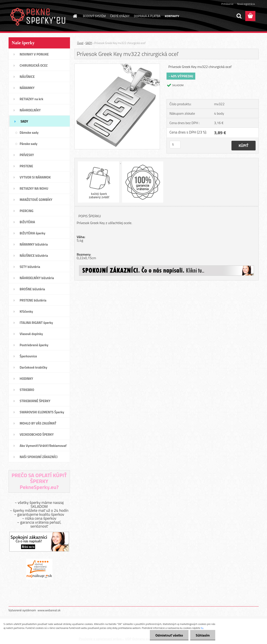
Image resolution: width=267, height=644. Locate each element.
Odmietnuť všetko (169, 635)
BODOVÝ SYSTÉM (94, 16)
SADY (89, 43)
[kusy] (175, 145)
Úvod (80, 43)
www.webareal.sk (49, 610)
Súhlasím (203, 635)
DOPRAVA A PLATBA (147, 16)
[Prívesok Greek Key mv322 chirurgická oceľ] (117, 66)
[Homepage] (75, 16)
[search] (239, 16)
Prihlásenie (227, 4)
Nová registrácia (246, 4)
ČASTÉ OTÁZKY (120, 16)
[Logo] (39, 16)
